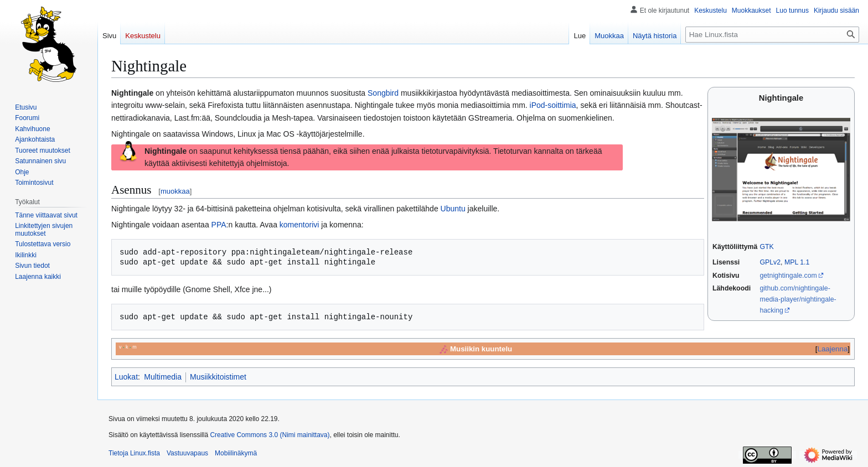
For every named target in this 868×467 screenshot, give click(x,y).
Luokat (126, 377)
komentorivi (299, 225)
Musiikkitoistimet (218, 377)
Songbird (383, 93)
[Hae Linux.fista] (772, 35)
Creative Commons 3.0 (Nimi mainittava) (270, 435)
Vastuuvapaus (187, 453)
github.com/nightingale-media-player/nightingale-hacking (798, 299)
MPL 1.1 (797, 262)
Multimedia (163, 377)
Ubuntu (453, 209)
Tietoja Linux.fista (134, 453)
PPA (219, 225)
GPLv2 (770, 262)
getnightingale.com (788, 276)
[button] (38, 277)
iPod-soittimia (553, 105)
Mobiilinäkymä (236, 453)
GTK (766, 247)
